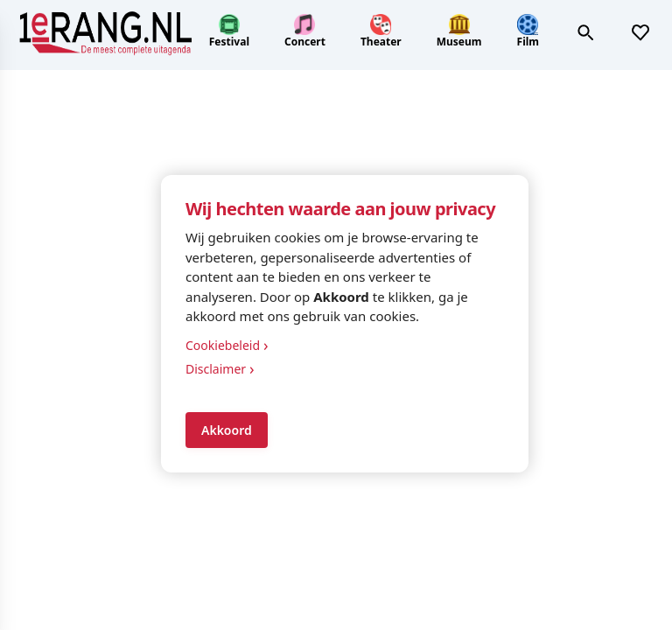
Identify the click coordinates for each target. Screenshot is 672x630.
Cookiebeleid (227, 345)
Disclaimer (220, 369)
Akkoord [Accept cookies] (227, 430)
